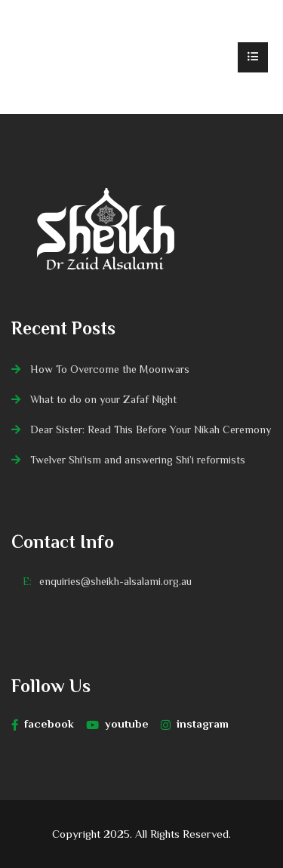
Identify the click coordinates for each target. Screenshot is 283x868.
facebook (43, 724)
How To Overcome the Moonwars (110, 369)
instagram (195, 724)
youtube (117, 724)
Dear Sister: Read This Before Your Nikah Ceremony (151, 429)
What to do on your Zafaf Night (103, 399)
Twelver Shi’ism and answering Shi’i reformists (138, 460)
